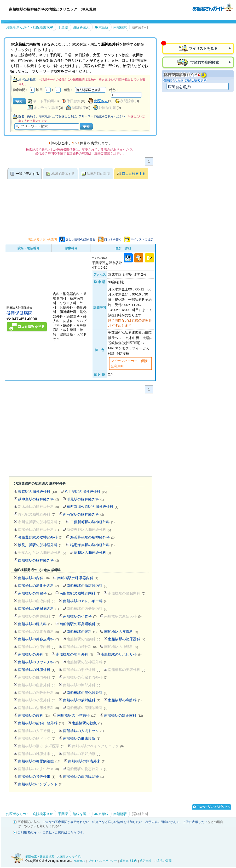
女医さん (101, 101)
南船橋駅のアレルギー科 (85, 601)
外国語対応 (107, 108)
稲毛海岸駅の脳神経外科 (92, 545)
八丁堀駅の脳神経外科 (86, 491)
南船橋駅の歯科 (34, 715)
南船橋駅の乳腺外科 (37, 670)
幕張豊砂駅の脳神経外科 (40, 537)
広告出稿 (146, 861)
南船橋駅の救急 (87, 723)
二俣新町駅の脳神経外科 (92, 522)
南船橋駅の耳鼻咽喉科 (80, 624)
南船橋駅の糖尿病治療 (39, 761)
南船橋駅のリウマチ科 (38, 662)
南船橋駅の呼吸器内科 (78, 578)
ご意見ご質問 (163, 861)
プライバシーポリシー (103, 861)
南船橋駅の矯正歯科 (123, 715)
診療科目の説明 (98, 174)
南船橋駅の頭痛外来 (87, 761)
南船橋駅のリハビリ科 (121, 654)
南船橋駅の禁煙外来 (37, 776)
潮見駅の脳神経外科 (85, 499)
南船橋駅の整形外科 (75, 654)
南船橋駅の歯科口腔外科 (41, 723)
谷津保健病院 (19, 313)
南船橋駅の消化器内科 (38, 586)
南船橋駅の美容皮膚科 (38, 639)
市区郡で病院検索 (204, 62)
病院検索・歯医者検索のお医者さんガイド (213, 7)
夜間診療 (127, 101)
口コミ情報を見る (31, 327)
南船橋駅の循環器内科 (87, 586)
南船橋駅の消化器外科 (87, 693)
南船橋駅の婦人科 (35, 624)
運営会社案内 (128, 861)
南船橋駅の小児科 (80, 616)
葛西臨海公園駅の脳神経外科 (92, 507)
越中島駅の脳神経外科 (38, 499)
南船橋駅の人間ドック (83, 731)
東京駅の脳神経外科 (37, 491)
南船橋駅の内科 (34, 578)
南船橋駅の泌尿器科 (127, 639)
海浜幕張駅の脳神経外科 (92, 537)
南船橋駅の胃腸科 (35, 593)
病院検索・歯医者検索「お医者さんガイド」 (54, 857)
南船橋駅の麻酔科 (125, 700)
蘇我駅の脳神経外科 (92, 553)
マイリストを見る (203, 48)
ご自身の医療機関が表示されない (66, 822)
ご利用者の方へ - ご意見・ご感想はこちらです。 (52, 832)
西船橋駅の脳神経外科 (38, 560)
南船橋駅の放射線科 (82, 700)
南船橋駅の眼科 (82, 632)
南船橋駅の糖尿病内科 (38, 609)
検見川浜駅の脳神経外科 (40, 545)
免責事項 (80, 861)
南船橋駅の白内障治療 (83, 776)
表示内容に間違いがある (162, 822)
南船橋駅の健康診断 (82, 738)
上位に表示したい (195, 822)
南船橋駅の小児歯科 (77, 715)
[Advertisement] (91, 436)
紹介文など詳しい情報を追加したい (117, 822)
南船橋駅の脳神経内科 (80, 593)
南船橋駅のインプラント (40, 784)
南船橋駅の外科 (33, 654)
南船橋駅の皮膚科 (121, 632)
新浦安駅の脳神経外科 (83, 514)
